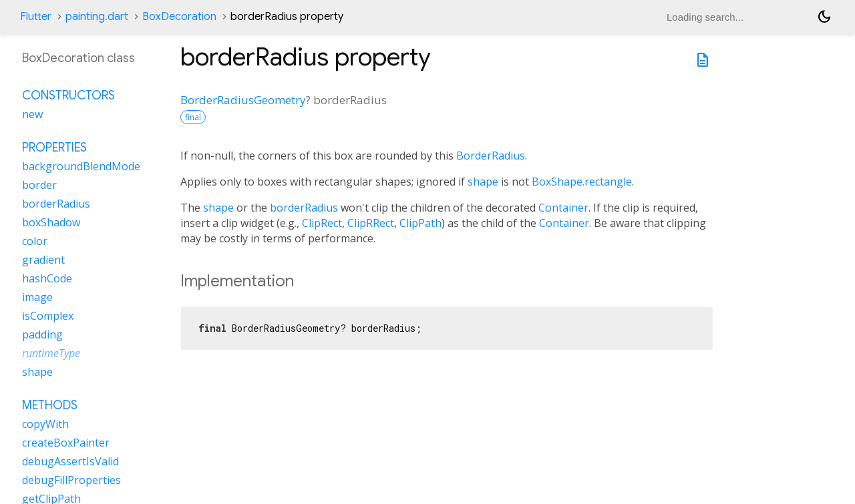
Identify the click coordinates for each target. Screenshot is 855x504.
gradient (43, 260)
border (39, 185)
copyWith (45, 424)
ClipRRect (371, 223)
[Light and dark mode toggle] (824, 17)
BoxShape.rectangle (582, 182)
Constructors (68, 95)
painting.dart (97, 17)
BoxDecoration (179, 17)
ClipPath (420, 223)
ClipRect (322, 223)
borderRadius (304, 208)
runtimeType (51, 353)
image (37, 297)
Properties (54, 148)
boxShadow (51, 222)
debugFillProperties (71, 480)
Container (563, 208)
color (35, 241)
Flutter (36, 17)
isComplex (48, 316)
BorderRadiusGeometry (243, 100)
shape (483, 182)
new (32, 114)
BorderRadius (491, 156)
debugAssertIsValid (70, 461)
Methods (50, 405)
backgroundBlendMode (81, 166)
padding (42, 334)
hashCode (47, 278)
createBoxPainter (66, 443)
